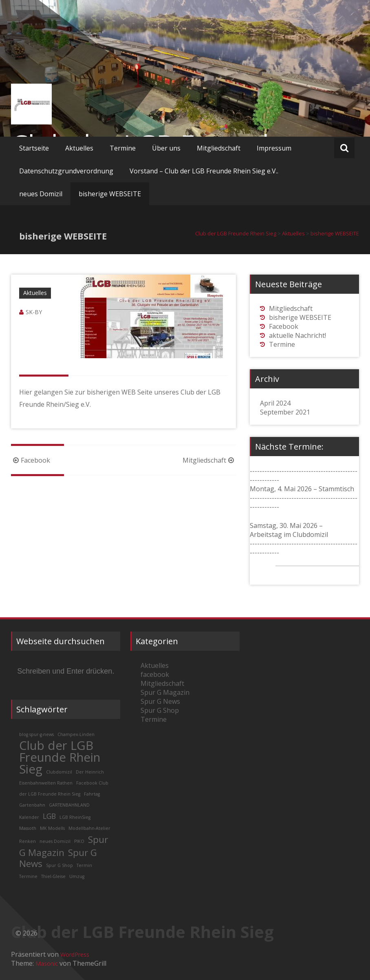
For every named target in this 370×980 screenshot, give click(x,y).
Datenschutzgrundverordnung (66, 171)
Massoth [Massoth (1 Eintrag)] (28, 828)
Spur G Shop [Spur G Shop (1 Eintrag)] (59, 865)
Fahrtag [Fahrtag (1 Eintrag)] (92, 794)
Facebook (31, 460)
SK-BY (34, 312)
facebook (155, 674)
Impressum (274, 148)
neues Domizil (41, 194)
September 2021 (285, 412)
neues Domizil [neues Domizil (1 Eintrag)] (55, 841)
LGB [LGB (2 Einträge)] (49, 816)
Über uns (166, 148)
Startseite (34, 148)
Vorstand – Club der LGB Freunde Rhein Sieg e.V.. (204, 171)
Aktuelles (79, 148)
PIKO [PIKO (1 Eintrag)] (79, 841)
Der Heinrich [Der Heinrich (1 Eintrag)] (90, 772)
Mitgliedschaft (219, 148)
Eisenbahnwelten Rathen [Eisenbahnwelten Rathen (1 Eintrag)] (46, 783)
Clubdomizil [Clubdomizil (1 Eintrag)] (59, 772)
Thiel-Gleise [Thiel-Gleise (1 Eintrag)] (53, 876)
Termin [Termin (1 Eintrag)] (84, 865)
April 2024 (275, 403)
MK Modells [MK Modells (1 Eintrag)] (52, 828)
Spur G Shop (160, 710)
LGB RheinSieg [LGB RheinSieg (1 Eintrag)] (75, 817)
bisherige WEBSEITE (110, 194)
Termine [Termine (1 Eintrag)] (28, 876)
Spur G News (160, 701)
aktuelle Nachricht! (297, 335)
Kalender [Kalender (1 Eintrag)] (29, 817)
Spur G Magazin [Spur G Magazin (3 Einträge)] (64, 846)
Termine (123, 148)
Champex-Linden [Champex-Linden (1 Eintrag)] (76, 734)
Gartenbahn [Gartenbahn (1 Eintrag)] (32, 805)
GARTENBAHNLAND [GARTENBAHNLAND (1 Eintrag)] (69, 805)
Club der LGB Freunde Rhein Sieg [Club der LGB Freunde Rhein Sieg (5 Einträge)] (60, 757)
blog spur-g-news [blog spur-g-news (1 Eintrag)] (36, 734)
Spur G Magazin (165, 692)
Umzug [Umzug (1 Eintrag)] (77, 876)
